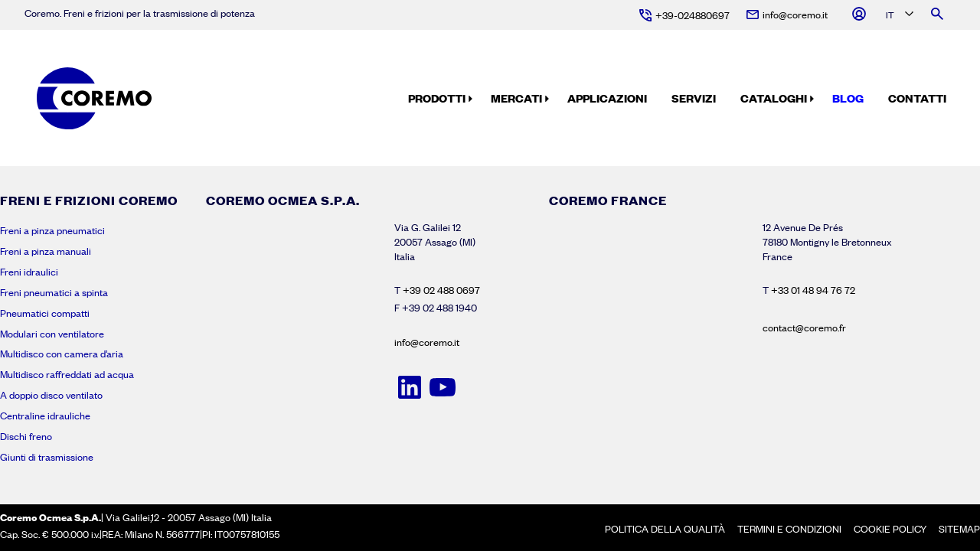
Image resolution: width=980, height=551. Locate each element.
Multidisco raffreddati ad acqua (67, 374)
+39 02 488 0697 (441, 290)
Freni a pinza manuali (46, 251)
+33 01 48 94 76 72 (813, 290)
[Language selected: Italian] (898, 16)
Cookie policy (890, 529)
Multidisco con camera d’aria (62, 354)
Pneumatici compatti (45, 313)
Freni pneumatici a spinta (54, 292)
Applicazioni (607, 98)
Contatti (917, 98)
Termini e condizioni (789, 529)
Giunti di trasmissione (47, 457)
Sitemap (959, 529)
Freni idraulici (29, 272)
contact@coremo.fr (804, 328)
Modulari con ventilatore (52, 334)
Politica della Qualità (665, 529)
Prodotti (437, 98)
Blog (848, 98)
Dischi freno (26, 436)
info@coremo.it (427, 342)
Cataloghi (774, 98)
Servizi (694, 98)
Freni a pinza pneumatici (52, 230)
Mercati (516, 98)
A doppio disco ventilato (51, 395)
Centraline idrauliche (45, 416)
